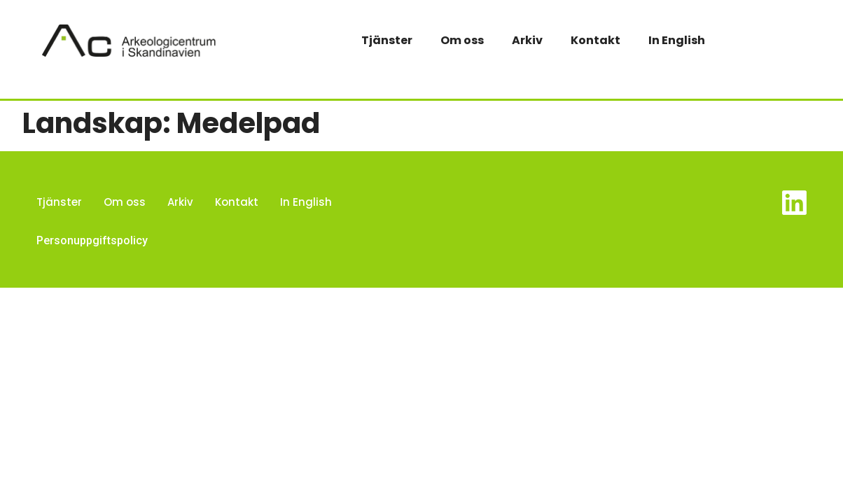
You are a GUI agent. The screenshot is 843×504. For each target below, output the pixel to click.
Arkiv (527, 40)
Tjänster (387, 40)
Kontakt (595, 40)
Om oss (462, 40)
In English (677, 40)
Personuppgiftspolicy (92, 240)
